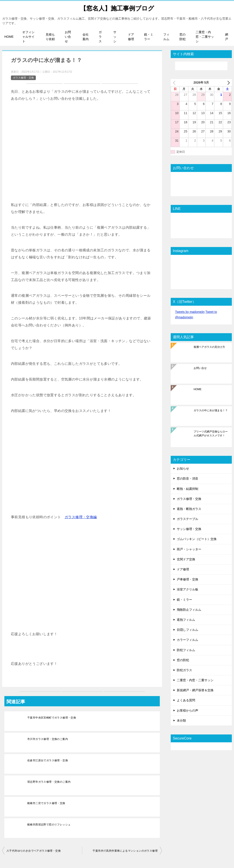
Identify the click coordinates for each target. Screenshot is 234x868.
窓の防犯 (182, 37)
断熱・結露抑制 (188, 489)
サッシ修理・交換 (189, 529)
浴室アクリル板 (188, 589)
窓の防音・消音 (188, 479)
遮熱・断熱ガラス (189, 509)
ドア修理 (131, 37)
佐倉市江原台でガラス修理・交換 (48, 760)
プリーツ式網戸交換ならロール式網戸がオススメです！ (211, 434)
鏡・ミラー (149, 37)
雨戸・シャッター (189, 549)
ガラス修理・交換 (23, 78)
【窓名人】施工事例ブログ (117, 8)
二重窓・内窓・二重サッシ (205, 37)
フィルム (166, 37)
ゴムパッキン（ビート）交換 (197, 539)
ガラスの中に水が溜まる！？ (211, 410)
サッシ (115, 37)
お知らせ (183, 468)
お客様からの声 (188, 710)
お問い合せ (68, 37)
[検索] (201, 66)
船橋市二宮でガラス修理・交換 (46, 803)
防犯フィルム (186, 650)
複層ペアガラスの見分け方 (209, 347)
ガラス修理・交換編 (81, 517)
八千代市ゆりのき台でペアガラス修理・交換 (34, 851)
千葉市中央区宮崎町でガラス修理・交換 (52, 718)
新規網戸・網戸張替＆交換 (195, 690)
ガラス (100, 37)
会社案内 (86, 37)
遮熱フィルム (186, 620)
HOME (9, 37)
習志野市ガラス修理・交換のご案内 (49, 782)
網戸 (227, 37)
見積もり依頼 (50, 37)
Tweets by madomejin (190, 312)
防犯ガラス (184, 670)
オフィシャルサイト (28, 37)
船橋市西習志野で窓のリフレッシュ (49, 825)
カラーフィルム (188, 640)
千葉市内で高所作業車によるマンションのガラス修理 (125, 851)
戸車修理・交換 (188, 579)
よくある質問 (186, 700)
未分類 (181, 720)
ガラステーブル (188, 519)
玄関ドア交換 (186, 559)
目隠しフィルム (188, 630)
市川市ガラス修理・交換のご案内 (48, 739)
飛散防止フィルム (189, 610)
